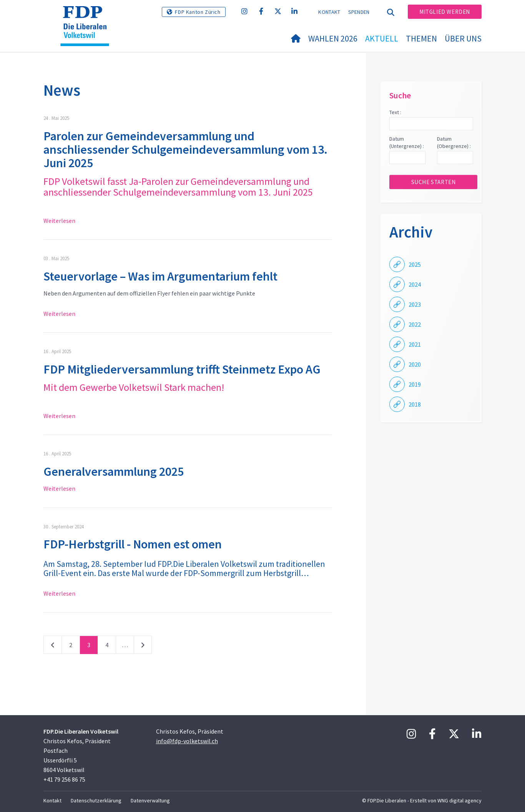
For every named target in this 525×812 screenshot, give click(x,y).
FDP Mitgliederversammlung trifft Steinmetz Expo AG (182, 369)
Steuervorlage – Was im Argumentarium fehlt (160, 276)
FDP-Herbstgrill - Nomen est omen (133, 544)
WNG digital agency (459, 800)
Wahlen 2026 (333, 38)
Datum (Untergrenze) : (407, 143)
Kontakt (329, 12)
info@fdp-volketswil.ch (187, 741)
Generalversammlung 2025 (114, 472)
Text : (395, 112)
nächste (143, 646)
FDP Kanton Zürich (198, 12)
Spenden (359, 12)
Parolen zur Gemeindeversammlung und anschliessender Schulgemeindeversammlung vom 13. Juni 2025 (185, 149)
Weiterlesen (59, 221)
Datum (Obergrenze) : (454, 143)
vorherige (53, 646)
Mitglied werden (445, 12)
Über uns (463, 38)
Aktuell (382, 38)
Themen (421, 38)
